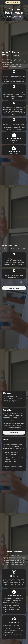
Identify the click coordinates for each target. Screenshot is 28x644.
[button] (23, 3)
